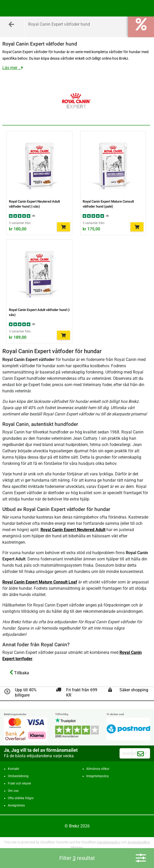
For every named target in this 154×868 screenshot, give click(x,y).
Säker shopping (134, 690)
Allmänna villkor (98, 769)
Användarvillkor (139, 842)
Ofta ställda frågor (21, 798)
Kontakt (13, 769)
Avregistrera (16, 805)
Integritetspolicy (98, 776)
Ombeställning (18, 776)
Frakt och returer (19, 783)
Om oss (13, 791)
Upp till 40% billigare (26, 692)
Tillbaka (19, 673)
